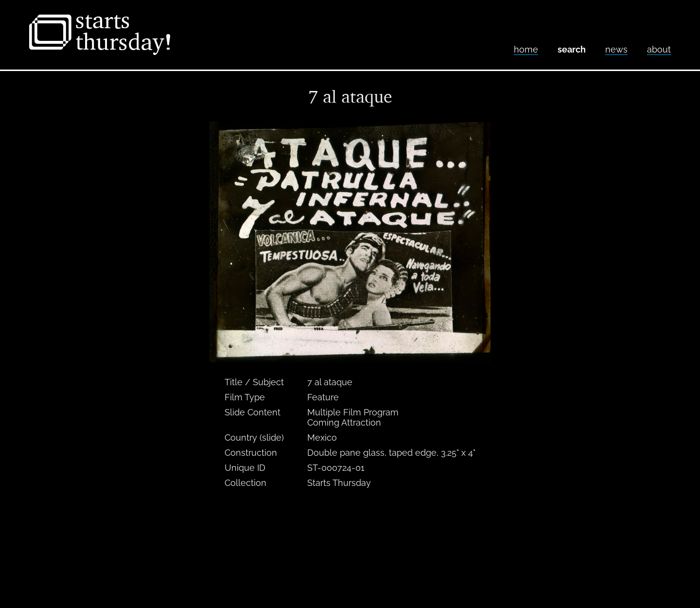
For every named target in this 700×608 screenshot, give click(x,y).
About (659, 49)
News (616, 49)
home (526, 49)
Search (572, 49)
